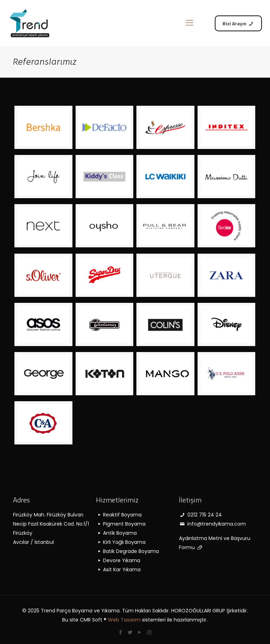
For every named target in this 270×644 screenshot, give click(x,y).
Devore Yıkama (118, 560)
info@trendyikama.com (212, 524)
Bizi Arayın (239, 23)
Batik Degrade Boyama (127, 551)
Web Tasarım (124, 620)
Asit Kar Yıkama (118, 570)
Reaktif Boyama (119, 515)
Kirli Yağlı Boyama (121, 542)
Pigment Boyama (121, 524)
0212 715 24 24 (200, 515)
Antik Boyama (116, 533)
